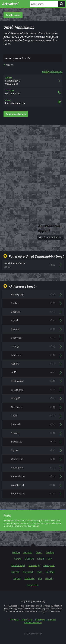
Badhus (16, 552)
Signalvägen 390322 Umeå (33, 81)
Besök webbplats (16, 114)
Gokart (41, 559)
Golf (50, 559)
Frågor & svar (27, 620)
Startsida (15, 620)
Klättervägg (34, 565)
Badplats (28, 552)
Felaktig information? (52, 71)
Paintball (50, 572)
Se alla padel (13, 15)
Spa (40, 579)
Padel (40, 572)
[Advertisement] (33, 166)
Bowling (50, 552)
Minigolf (15, 572)
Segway (17, 579)
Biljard (39, 552)
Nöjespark (28, 572)
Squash (49, 579)
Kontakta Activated (33, 623)
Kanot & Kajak (18, 565)
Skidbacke (29, 579)
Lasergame (49, 565)
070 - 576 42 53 (33, 92)
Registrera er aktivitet (45, 620)
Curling (18, 559)
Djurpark (29, 559)
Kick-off (10, 65)
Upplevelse (33, 585)
